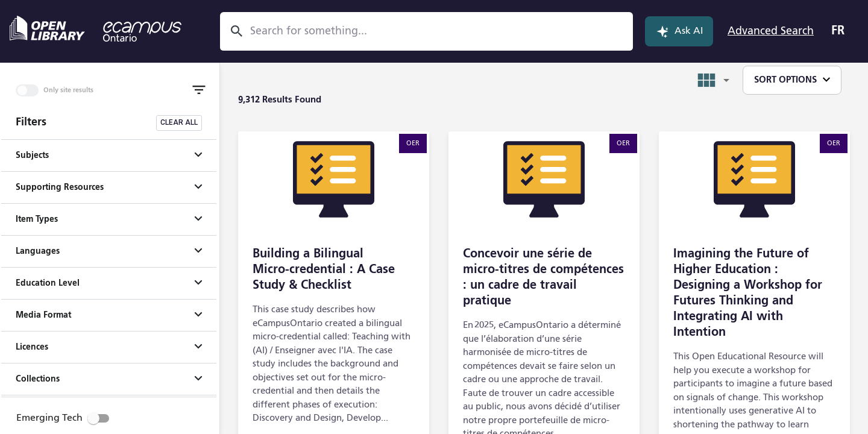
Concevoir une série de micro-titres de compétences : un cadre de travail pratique (543, 278)
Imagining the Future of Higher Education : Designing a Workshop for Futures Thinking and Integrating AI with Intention (748, 294)
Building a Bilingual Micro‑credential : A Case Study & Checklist (324, 270)
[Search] (237, 31)
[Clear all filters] (179, 123)
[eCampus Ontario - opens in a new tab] (142, 31)
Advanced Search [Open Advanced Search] (771, 31)
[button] (109, 156)
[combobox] (420, 31)
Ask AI (679, 31)
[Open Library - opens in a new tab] (47, 28)
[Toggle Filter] (199, 90)
